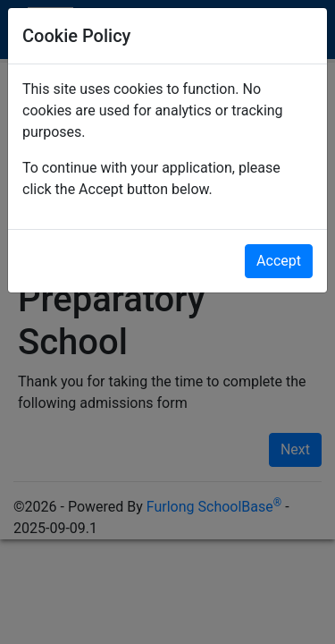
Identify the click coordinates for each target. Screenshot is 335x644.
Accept (279, 261)
